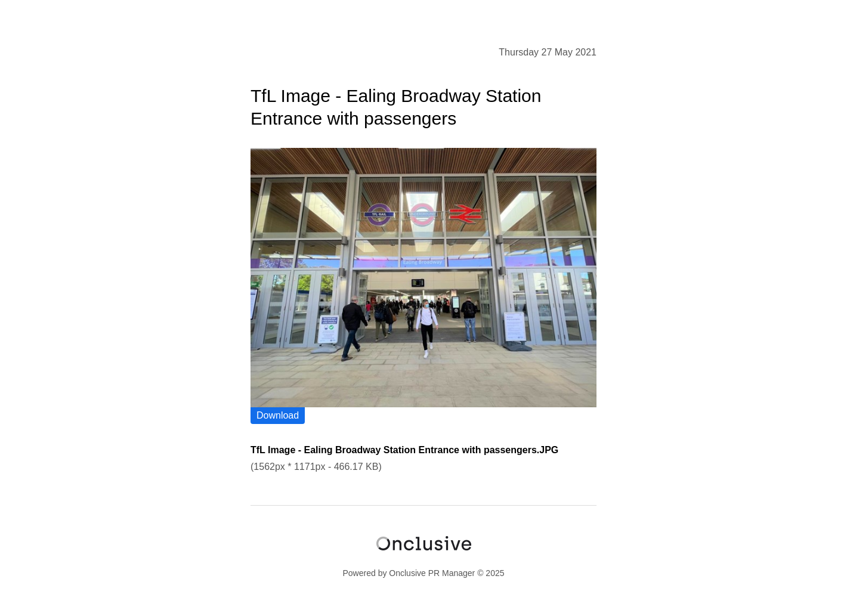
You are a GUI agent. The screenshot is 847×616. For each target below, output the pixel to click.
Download (278, 415)
